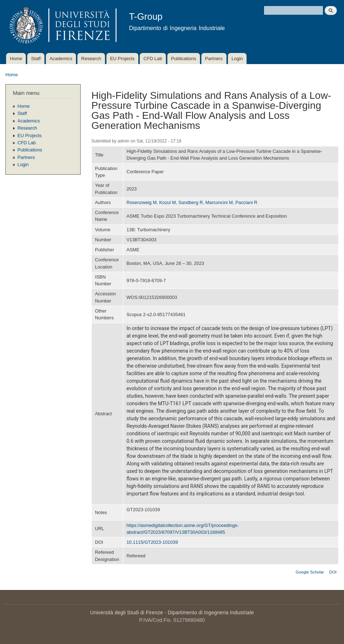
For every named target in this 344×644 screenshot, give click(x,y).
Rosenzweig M (142, 202)
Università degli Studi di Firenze (127, 612)
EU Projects (122, 59)
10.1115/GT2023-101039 (152, 542)
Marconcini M (219, 202)
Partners (214, 59)
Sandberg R (191, 202)
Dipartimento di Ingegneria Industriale (211, 612)
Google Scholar (310, 572)
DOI (333, 572)
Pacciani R (246, 202)
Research (91, 59)
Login (237, 59)
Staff (36, 59)
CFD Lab (153, 59)
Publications (183, 59)
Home (16, 59)
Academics (61, 59)
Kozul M (167, 202)
